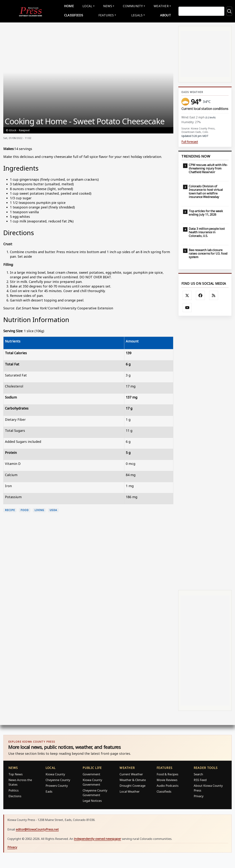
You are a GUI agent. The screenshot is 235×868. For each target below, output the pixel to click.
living (39, 509)
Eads (49, 791)
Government (91, 773)
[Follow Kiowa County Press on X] (187, 295)
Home (70, 6)
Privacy (199, 795)
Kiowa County (55, 773)
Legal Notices (92, 800)
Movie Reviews (167, 779)
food (25, 509)
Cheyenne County (58, 779)
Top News (16, 773)
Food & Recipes (167, 773)
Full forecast (190, 141)
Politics (13, 789)
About (164, 15)
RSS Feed (200, 779)
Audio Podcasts (168, 785)
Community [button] (132, 6)
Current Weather (131, 773)
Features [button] (106, 15)
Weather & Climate (133, 779)
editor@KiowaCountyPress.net (37, 828)
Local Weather (130, 791)
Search (198, 773)
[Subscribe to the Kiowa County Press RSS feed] (214, 295)
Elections (15, 795)
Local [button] (88, 6)
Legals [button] (136, 15)
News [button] (108, 6)
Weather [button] (160, 6)
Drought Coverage (132, 785)
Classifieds (75, 15)
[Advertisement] (205, 452)
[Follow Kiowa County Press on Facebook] (200, 295)
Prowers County (57, 785)
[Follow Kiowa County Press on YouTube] (187, 307)
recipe (10, 509)
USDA (53, 509)
